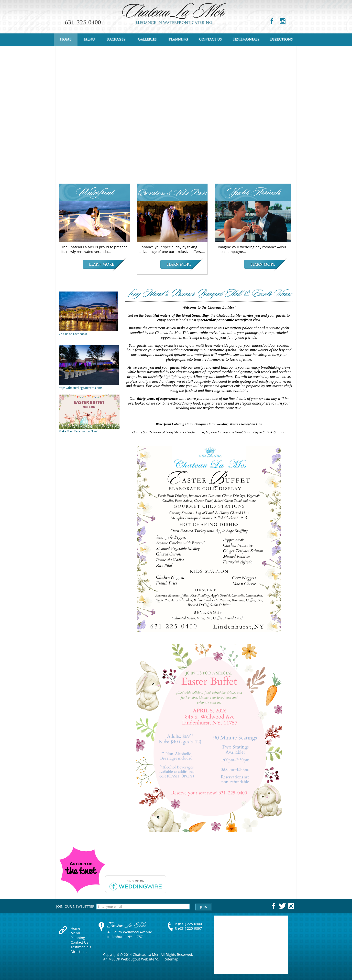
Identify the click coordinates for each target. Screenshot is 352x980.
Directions (281, 39)
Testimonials (246, 39)
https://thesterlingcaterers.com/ (80, 388)
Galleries (147, 39)
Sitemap (172, 959)
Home (66, 39)
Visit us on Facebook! (73, 334)
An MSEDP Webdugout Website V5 (131, 959)
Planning (178, 39)
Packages (116, 39)
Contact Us (210, 39)
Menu (89, 39)
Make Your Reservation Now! (78, 431)
